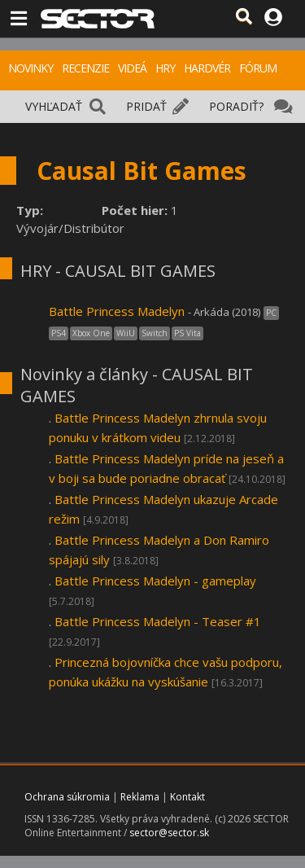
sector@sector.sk (169, 833)
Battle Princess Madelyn (117, 311)
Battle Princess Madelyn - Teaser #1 (158, 621)
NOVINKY (30, 68)
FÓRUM (258, 68)
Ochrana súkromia (67, 797)
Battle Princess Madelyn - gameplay (155, 581)
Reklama (140, 797)
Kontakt (187, 797)
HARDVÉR (207, 68)
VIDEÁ (132, 68)
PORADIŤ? (236, 106)
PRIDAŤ (146, 106)
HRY (165, 68)
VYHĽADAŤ (54, 106)
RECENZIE (85, 68)
